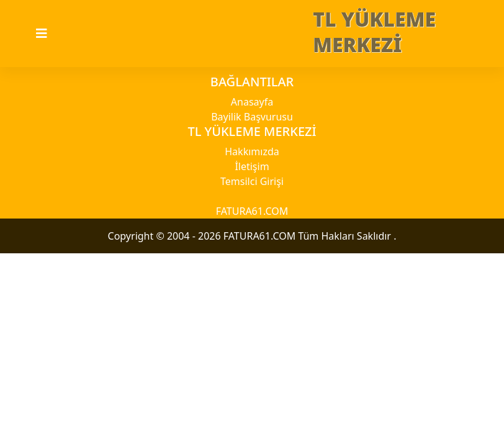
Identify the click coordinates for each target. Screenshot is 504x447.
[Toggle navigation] (49, 34)
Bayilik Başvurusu (252, 117)
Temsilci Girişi (252, 181)
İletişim (252, 166)
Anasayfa (252, 102)
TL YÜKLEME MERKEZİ (374, 32)
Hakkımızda (252, 151)
